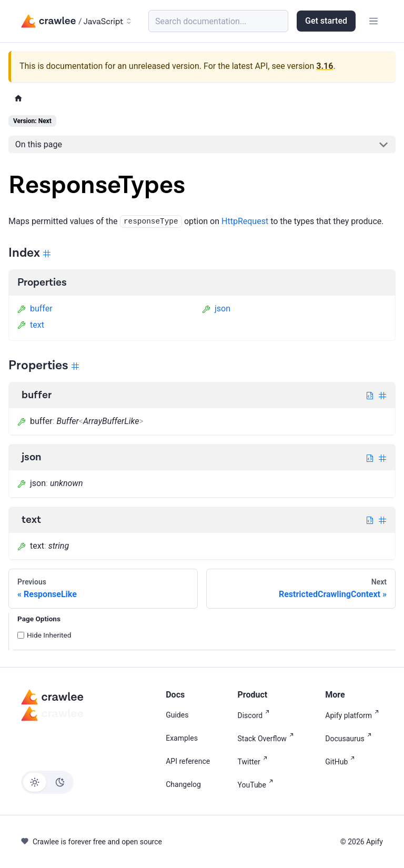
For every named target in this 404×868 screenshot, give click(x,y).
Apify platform (354, 715)
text (31, 325)
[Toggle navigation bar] (373, 21)
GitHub (342, 761)
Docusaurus (350, 738)
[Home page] (18, 99)
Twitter (255, 761)
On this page (39, 144)
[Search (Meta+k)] (218, 21)
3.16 (325, 66)
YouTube (257, 784)
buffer (35, 309)
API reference (188, 761)
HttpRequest (245, 221)
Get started (326, 21)
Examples (182, 738)
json (216, 309)
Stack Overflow (268, 738)
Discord (256, 715)
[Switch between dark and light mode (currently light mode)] (47, 782)
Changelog (183, 784)
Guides (177, 715)
